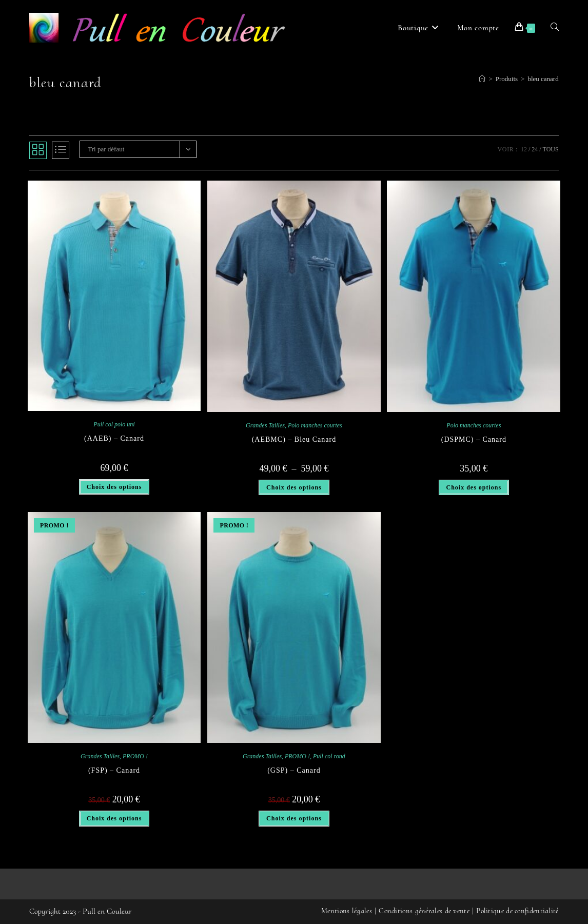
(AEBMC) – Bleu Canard (294, 439)
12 (524, 149)
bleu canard (543, 79)
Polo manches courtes (315, 425)
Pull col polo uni (114, 424)
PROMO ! (135, 756)
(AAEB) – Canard (114, 438)
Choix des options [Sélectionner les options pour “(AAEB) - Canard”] (114, 487)
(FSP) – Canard (114, 770)
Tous (551, 149)
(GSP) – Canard (294, 770)
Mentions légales (347, 911)
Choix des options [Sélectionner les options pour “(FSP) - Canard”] (114, 818)
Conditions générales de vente (424, 911)
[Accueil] (482, 79)
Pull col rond (329, 756)
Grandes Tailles (265, 425)
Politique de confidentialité (517, 911)
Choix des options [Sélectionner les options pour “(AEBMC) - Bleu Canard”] (294, 487)
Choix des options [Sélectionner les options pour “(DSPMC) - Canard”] (474, 487)
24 (535, 149)
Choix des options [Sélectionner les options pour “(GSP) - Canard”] (294, 818)
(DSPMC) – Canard (474, 439)
